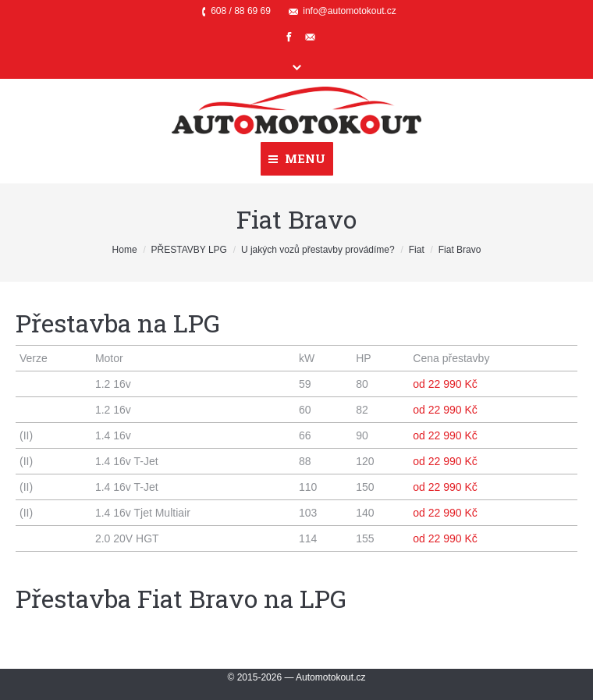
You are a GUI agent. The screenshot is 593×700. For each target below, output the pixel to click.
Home (125, 250)
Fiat (417, 250)
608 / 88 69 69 (241, 11)
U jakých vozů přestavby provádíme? (318, 250)
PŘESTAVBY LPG (189, 250)
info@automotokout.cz (350, 11)
